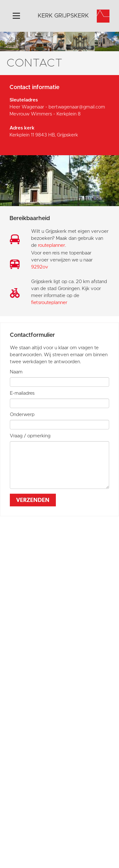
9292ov (40, 267)
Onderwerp (22, 415)
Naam (16, 372)
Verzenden (33, 500)
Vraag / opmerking (30, 436)
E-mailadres (22, 393)
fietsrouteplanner (49, 303)
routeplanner (52, 245)
